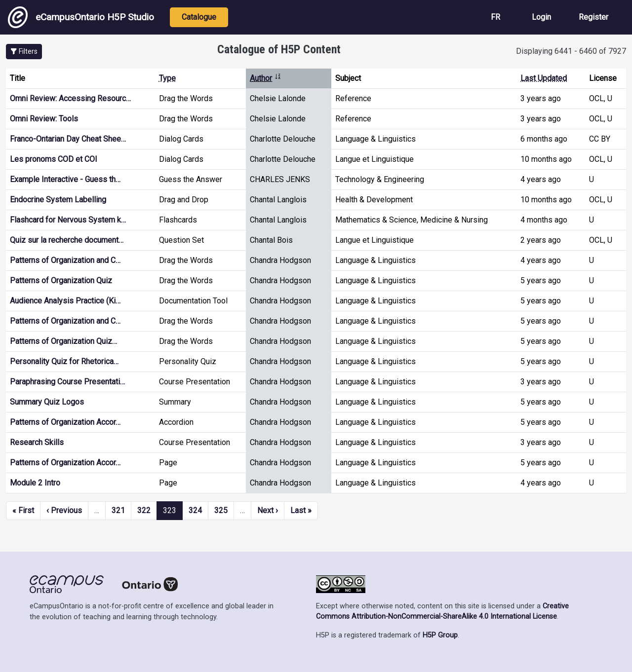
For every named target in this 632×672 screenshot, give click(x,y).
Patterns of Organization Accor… (65, 422)
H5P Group (440, 635)
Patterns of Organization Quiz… (63, 341)
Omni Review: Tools (44, 119)
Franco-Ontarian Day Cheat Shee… (68, 139)
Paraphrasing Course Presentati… (67, 382)
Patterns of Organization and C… (65, 260)
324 (195, 510)
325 (221, 510)
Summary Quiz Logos (47, 402)
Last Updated (544, 78)
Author (266, 78)
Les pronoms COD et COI (54, 159)
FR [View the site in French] (495, 17)
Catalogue (199, 17)
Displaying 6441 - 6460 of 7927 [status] (571, 51)
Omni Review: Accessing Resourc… (70, 98)
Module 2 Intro (35, 483)
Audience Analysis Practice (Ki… (65, 301)
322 (144, 510)
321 (118, 510)
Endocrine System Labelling (58, 200)
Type (167, 78)
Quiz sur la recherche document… (67, 240)
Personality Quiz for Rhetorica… (64, 361)
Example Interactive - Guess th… (65, 179)
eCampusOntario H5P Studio (81, 17)
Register (593, 17)
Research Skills (37, 442)
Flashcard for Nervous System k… (68, 220)
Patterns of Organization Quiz (61, 280)
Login (541, 17)
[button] (24, 52)
